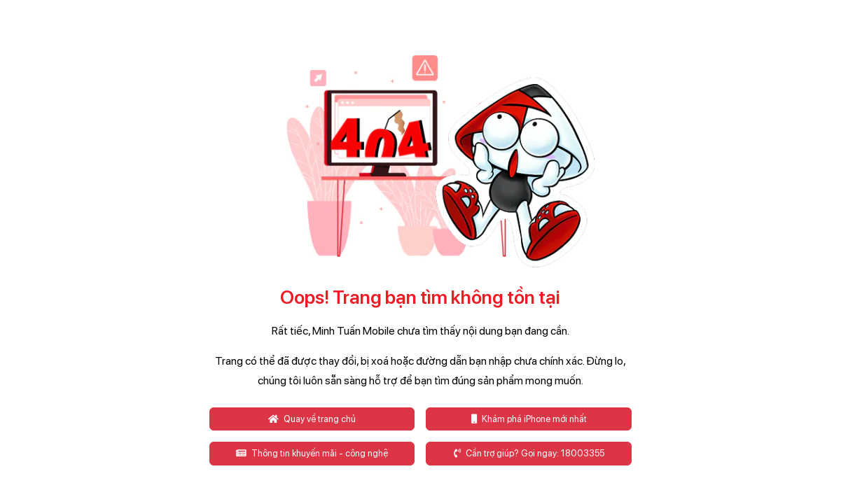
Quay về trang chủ (312, 419)
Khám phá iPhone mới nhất (529, 419)
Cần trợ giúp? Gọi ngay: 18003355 (529, 453)
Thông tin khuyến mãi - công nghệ (312, 453)
